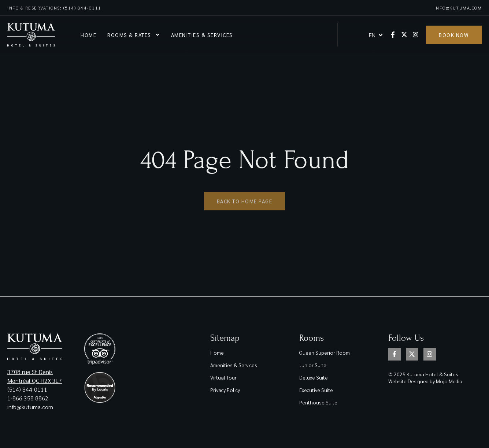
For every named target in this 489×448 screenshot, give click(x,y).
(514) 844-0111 (27, 389)
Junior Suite (313, 365)
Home (88, 35)
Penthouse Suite (318, 402)
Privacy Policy (225, 390)
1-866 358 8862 (29, 398)
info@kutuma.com (458, 8)
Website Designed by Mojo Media (425, 381)
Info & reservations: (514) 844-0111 (54, 8)
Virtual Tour (223, 377)
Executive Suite (316, 390)
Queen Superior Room (325, 352)
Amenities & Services (202, 35)
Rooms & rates (134, 35)
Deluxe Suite (314, 377)
